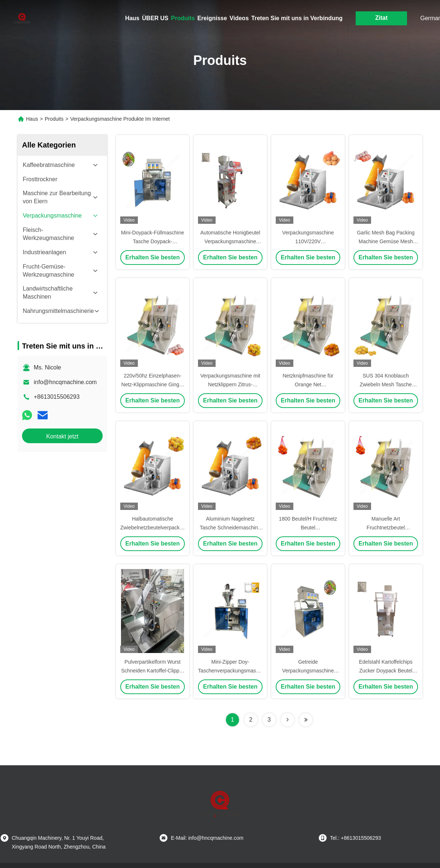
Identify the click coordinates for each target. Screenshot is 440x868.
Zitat (381, 18)
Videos (239, 18)
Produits (183, 18)
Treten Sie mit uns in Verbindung (297, 18)
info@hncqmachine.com (65, 382)
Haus (132, 18)
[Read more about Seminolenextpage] (287, 720)
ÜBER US (155, 18)
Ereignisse (212, 18)
